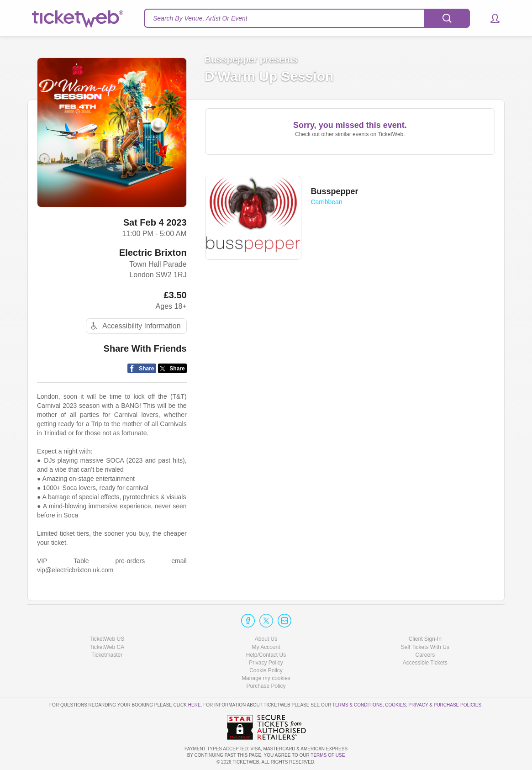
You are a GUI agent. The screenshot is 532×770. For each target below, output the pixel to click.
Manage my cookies (266, 678)
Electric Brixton (153, 253)
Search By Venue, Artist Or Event (200, 18)
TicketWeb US (107, 639)
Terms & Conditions (358, 705)
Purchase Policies (458, 705)
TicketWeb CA (107, 647)
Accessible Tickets (425, 663)
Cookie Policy (266, 670)
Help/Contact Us (266, 655)
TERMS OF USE (328, 755)
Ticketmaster (107, 655)
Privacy (419, 705)
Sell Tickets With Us (425, 647)
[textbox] (307, 18)
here (195, 705)
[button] (491, 18)
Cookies (395, 705)
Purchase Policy (266, 686)
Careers (425, 655)
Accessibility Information (135, 326)
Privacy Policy (266, 663)
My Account (266, 647)
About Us (266, 639)
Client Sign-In (425, 639)
